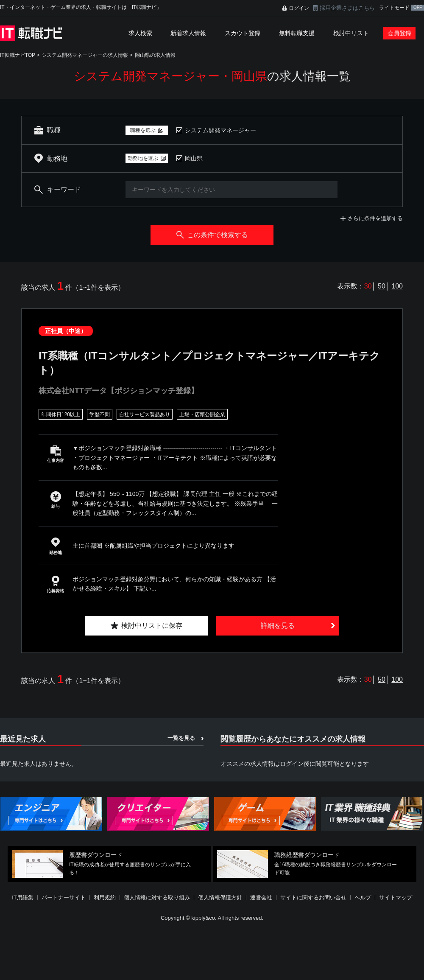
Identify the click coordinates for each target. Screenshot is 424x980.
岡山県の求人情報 (155, 55)
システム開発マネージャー (220, 130)
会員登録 (399, 33)
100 (397, 286)
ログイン (299, 8)
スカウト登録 (243, 33)
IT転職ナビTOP (18, 55)
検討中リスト (351, 33)
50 (382, 286)
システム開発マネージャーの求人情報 (85, 55)
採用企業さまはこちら (347, 8)
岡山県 (194, 158)
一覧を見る (181, 738)
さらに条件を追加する (375, 218)
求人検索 (140, 33)
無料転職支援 (297, 33)
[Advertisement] (202, 918)
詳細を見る (278, 626)
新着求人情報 (188, 33)
